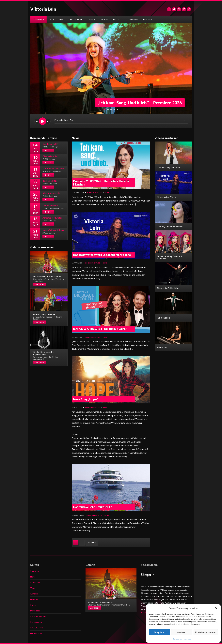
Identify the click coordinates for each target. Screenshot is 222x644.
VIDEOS (104, 19)
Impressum (188, 639)
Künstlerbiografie (38, 616)
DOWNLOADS (132, 19)
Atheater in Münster (52, 218)
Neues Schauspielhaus (53, 230)
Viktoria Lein (43, 9)
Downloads (35, 611)
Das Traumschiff (51, 144)
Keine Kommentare (95, 193)
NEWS (62, 19)
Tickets (48, 150)
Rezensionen (36, 622)
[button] (216, 608)
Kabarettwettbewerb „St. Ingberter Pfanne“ (103, 255)
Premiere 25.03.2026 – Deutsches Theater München (101, 183)
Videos (33, 588)
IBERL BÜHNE (50, 181)
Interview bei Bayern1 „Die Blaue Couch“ (100, 329)
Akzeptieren (159, 632)
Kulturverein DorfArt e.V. (54, 168)
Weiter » (92, 543)
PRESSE (116, 19)
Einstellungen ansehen (206, 632)
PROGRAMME (76, 19)
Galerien (34, 599)
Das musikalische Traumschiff (92, 507)
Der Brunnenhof (50, 205)
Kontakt (34, 594)
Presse (33, 605)
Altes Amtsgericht (51, 193)
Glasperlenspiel (50, 156)
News (107, 193)
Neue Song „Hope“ (85, 399)
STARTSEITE (39, 19)
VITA (52, 19)
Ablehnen (182, 632)
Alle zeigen (39, 285)
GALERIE (92, 19)
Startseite (35, 571)
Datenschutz (178, 639)
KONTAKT (148, 19)
